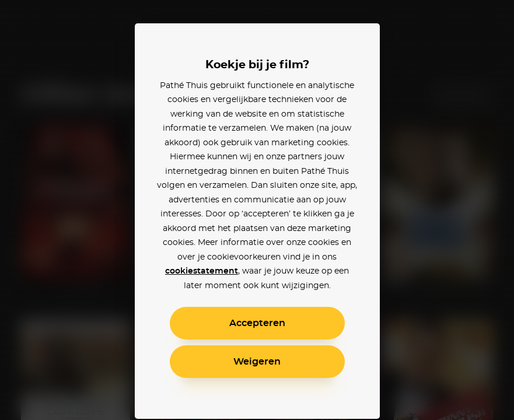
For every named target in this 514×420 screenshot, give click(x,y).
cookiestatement (202, 271)
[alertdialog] (257, 210)
